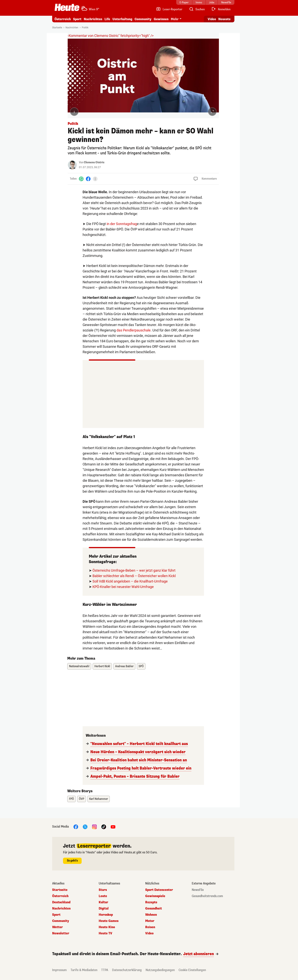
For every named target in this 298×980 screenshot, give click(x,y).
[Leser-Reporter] (169, 9)
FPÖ (71, 799)
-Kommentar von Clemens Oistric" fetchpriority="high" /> (111, 36)
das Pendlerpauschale (134, 330)
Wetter (57, 927)
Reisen (150, 927)
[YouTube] (113, 827)
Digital (104, 909)
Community (143, 19)
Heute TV (105, 933)
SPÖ (141, 666)
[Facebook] (88, 179)
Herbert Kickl (102, 666)
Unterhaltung (122, 19)
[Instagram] (94, 827)
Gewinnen (161, 19)
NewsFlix (198, 890)
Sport (77, 19)
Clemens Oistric (94, 162)
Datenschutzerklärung (127, 970)
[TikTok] (104, 827)
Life (107, 19)
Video (149, 933)
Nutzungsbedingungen (160, 970)
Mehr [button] (175, 19)
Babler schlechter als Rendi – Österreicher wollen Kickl (134, 576)
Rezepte (151, 902)
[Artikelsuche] (197, 9)
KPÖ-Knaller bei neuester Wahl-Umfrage (123, 587)
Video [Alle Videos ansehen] (212, 19)
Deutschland (61, 902)
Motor (150, 921)
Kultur (103, 902)
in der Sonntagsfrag (122, 224)
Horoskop (106, 915)
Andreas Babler (124, 666)
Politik (85, 28)
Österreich (63, 19)
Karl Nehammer (99, 799)
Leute (103, 896)
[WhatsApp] (81, 179)
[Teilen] (95, 179)
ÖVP (82, 799)
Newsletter (61, 933)
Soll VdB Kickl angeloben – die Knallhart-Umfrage (130, 581)
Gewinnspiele (155, 896)
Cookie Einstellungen (192, 970)
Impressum (59, 970)
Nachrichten (93, 19)
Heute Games (109, 921)
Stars (103, 890)
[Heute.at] (67, 7)
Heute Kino (107, 927)
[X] (85, 827)
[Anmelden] (221, 9)
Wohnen (151, 915)
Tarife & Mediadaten (84, 970)
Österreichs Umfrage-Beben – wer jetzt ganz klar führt (134, 570)
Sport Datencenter (159, 890)
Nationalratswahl (79, 666)
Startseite (57, 28)
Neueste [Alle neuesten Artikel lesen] (224, 19)
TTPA (105, 970)
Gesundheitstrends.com (207, 896)
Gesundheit (154, 909)
